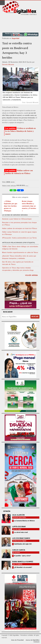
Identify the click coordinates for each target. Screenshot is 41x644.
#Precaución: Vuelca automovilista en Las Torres (19, 238)
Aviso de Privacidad (17, 640)
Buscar (35, 317)
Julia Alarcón (18, 515)
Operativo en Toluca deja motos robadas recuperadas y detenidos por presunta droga (18, 269)
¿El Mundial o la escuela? (23, 567)
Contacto (37, 642)
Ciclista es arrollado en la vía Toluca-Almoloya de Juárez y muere (20, 131)
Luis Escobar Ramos (21, 538)
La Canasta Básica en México (24, 521)
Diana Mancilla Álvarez (23, 562)
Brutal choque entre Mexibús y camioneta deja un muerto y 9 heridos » (29, 206)
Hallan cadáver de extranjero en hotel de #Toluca (20, 229)
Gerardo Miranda (8, 65)
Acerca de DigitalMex (33, 640)
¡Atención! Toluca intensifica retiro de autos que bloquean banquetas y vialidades (19, 257)
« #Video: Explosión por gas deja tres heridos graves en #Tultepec (11, 206)
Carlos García (19, 550)
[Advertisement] (20, 23)
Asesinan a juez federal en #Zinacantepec (17, 219)
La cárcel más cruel (21, 532)
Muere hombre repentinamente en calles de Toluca (20, 253)
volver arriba (31, 275)
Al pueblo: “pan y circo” (22, 556)
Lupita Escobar (19, 527)
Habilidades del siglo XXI (23, 544)
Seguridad (15, 38)
